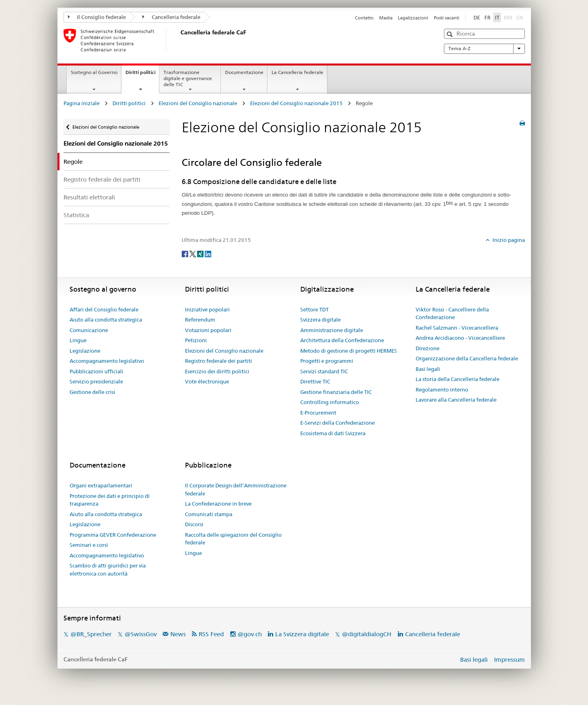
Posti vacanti (447, 18)
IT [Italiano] (497, 17)
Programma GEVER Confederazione (113, 535)
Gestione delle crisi (92, 392)
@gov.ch (250, 634)
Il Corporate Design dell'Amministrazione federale (236, 489)
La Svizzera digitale (302, 634)
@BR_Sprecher (91, 634)
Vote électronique (207, 381)
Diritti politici (142, 75)
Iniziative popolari (207, 309)
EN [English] (520, 17)
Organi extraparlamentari (101, 485)
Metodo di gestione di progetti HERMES (349, 351)
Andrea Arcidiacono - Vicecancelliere (460, 338)
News (178, 634)
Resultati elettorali (89, 197)
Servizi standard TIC (324, 371)
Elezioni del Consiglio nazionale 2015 (296, 103)
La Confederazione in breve (218, 504)
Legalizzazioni (413, 18)
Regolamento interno (442, 390)
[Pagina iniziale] (179, 40)
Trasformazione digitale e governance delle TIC (188, 78)
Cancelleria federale (171, 17)
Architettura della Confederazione (342, 340)
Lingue (78, 340)
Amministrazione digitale (332, 330)
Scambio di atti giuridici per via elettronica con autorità (108, 570)
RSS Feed (211, 634)
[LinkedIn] (208, 253)
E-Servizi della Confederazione (338, 423)
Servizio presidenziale (96, 381)
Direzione (428, 348)
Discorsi (194, 524)
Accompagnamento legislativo (107, 361)
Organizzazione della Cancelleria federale (467, 358)
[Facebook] (186, 253)
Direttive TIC (315, 381)
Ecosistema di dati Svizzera (333, 433)
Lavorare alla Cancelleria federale (456, 400)
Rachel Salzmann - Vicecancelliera (457, 328)
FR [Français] (487, 17)
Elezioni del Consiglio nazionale (198, 103)
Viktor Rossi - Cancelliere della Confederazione (452, 313)
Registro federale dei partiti (102, 179)
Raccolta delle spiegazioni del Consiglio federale (233, 539)
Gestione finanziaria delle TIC (336, 392)
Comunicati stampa (209, 514)
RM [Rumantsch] (508, 17)
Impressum (509, 659)
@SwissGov (141, 634)
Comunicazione (89, 330)
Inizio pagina (508, 240)
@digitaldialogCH (367, 634)
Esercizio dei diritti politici (217, 371)
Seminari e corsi (89, 545)
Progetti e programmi (327, 361)
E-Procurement (318, 413)
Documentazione (244, 72)
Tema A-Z (484, 49)
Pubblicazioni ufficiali (97, 371)
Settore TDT (314, 309)
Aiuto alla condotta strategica (106, 320)
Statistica (76, 215)
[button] (451, 34)
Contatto (364, 18)
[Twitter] (193, 253)
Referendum (200, 320)
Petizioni (196, 340)
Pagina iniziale (82, 103)
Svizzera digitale (321, 320)
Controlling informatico (330, 402)
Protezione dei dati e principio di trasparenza (110, 500)
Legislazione (85, 351)
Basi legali (428, 369)
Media (386, 18)
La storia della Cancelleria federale (457, 379)
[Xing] (201, 253)
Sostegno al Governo (94, 72)
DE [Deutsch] (477, 17)
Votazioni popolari (208, 330)
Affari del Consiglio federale (104, 309)
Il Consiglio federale (97, 17)
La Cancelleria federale (297, 72)
